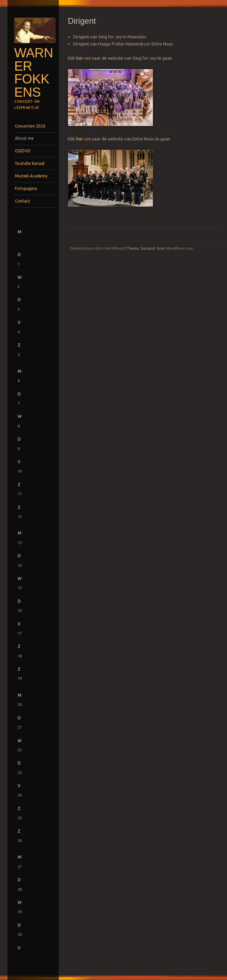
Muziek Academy (31, 176)
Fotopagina (26, 188)
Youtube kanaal (30, 163)
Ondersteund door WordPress (97, 248)
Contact (23, 201)
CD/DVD (23, 151)
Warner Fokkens (34, 72)
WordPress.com (179, 248)
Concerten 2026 (30, 126)
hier (80, 58)
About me (24, 138)
